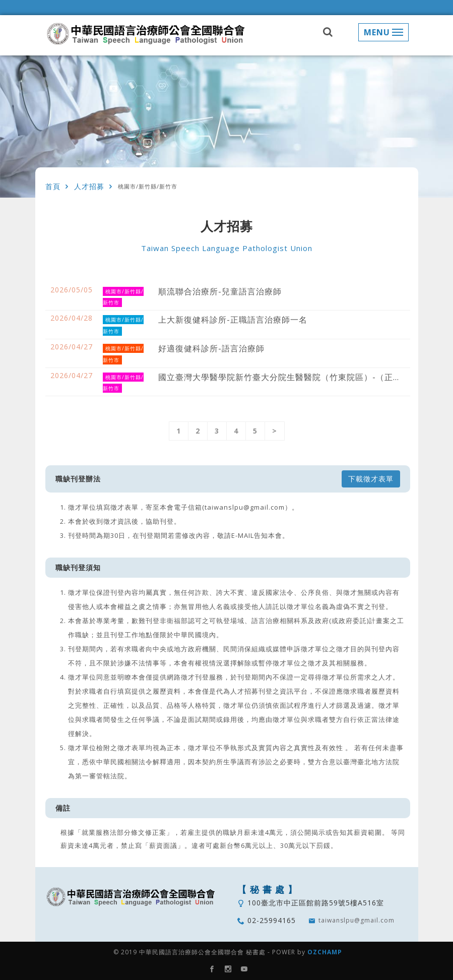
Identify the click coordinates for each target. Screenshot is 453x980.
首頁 (53, 187)
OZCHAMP (325, 952)
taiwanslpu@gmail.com (357, 920)
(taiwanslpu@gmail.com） (247, 507)
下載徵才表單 (371, 479)
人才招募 (89, 187)
